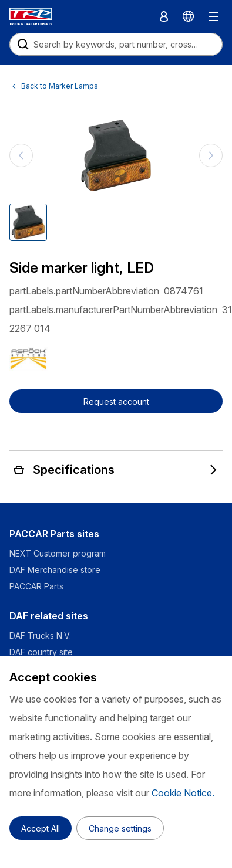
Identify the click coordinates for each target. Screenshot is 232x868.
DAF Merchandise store (55, 570)
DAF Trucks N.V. (40, 635)
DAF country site (41, 652)
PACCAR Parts (36, 586)
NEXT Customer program (58, 553)
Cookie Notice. (183, 793)
